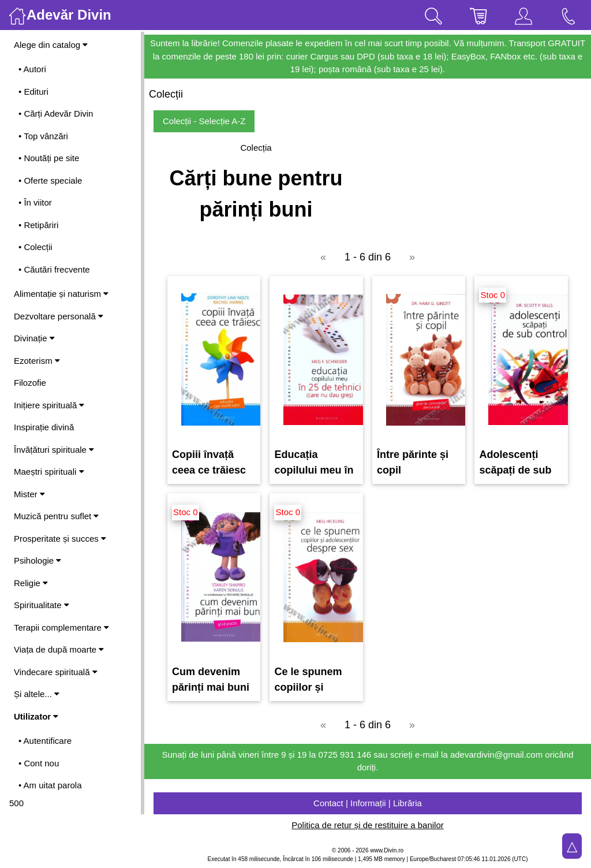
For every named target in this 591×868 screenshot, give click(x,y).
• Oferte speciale (50, 180)
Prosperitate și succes (60, 539)
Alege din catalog (51, 45)
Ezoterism (37, 361)
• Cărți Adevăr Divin (56, 113)
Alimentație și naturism (61, 294)
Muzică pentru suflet (56, 516)
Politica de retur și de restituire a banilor (367, 825)
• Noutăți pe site (49, 158)
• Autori (32, 69)
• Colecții (35, 247)
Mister (29, 494)
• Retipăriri (38, 225)
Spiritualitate (42, 605)
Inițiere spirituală (49, 405)
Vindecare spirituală (56, 672)
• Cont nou (39, 763)
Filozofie (30, 383)
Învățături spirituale (54, 450)
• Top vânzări (43, 136)
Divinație (34, 338)
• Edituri (33, 92)
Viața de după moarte (59, 649)
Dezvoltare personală (59, 316)
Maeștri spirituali (49, 472)
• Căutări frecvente (54, 269)
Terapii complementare (61, 627)
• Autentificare (45, 741)
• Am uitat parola (50, 785)
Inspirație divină (44, 427)
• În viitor (35, 202)
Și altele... (37, 694)
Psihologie (38, 560)
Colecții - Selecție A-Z (204, 121)
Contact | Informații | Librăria (368, 803)
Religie (31, 583)
